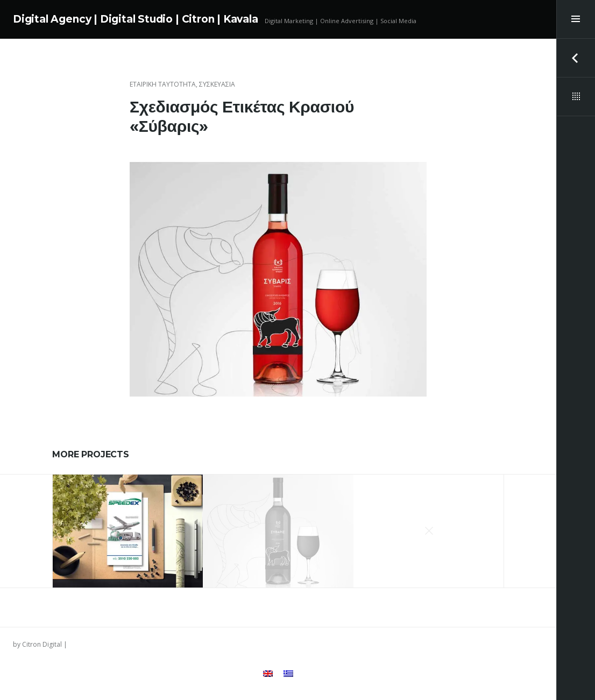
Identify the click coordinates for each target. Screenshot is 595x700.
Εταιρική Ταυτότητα (163, 84)
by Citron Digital (37, 644)
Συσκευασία (217, 84)
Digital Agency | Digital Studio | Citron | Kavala (136, 19)
